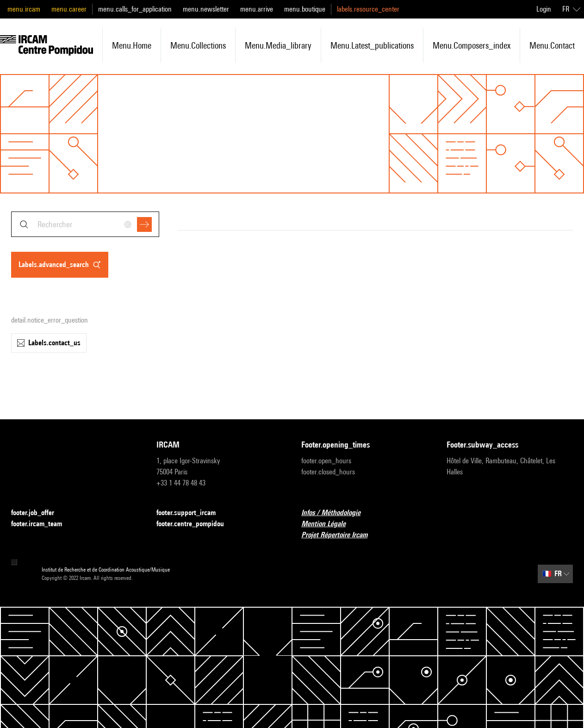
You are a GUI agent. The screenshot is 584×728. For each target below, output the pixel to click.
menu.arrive (257, 9)
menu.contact (552, 45)
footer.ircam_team (42, 524)
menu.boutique (305, 9)
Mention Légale (329, 524)
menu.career (69, 9)
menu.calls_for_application (135, 9)
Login (544, 9)
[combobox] (85, 224)
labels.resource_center (368, 9)
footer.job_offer (38, 513)
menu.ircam (24, 9)
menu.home (132, 45)
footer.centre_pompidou (196, 524)
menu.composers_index (472, 45)
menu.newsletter (206, 9)
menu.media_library (278, 45)
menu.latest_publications (372, 45)
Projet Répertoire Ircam (340, 535)
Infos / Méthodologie (336, 513)
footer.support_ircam (192, 513)
